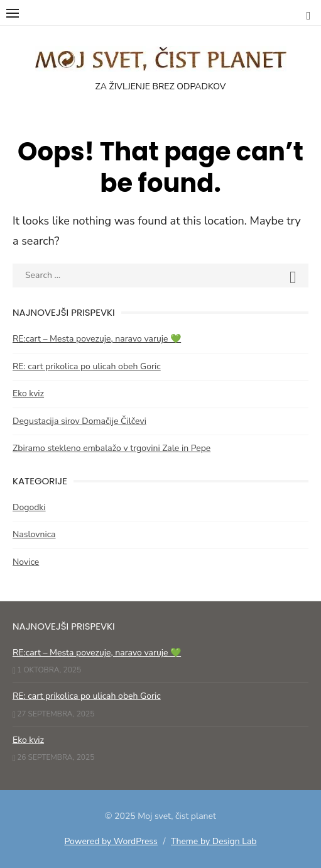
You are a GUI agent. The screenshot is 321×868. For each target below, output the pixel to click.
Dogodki (29, 507)
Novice (26, 562)
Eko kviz (28, 393)
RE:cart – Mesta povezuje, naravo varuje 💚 (97, 339)
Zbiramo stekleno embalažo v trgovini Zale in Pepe (112, 448)
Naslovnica (34, 534)
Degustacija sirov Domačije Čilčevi (79, 421)
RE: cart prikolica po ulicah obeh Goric (87, 366)
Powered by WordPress (111, 841)
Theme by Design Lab (214, 841)
